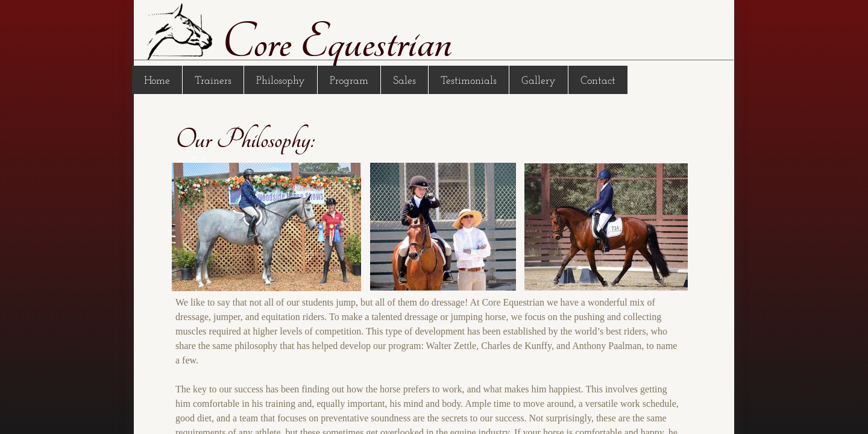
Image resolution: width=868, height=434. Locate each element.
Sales (404, 81)
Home (157, 81)
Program (349, 81)
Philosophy (281, 81)
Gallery (539, 81)
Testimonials (469, 81)
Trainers (213, 81)
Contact (598, 81)
